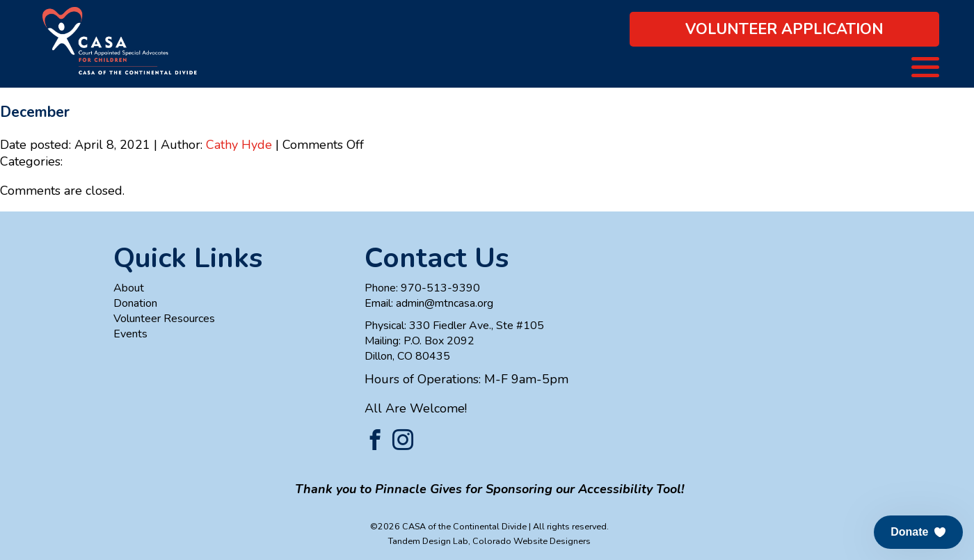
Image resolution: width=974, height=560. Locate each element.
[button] (918, 532)
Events (130, 334)
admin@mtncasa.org (445, 303)
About (129, 288)
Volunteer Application (784, 29)
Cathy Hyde (239, 145)
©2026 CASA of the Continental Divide (448, 526)
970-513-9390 (440, 288)
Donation (135, 303)
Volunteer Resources (164, 319)
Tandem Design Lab (428, 541)
